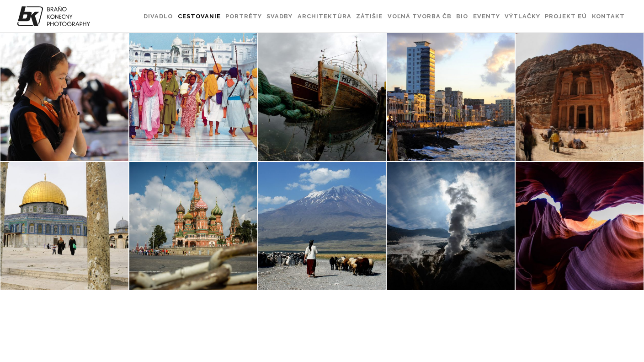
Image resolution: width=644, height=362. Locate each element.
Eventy (487, 16)
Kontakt (608, 16)
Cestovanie (199, 16)
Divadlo (158, 16)
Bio (462, 16)
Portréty (244, 16)
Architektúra (325, 16)
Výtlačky (522, 16)
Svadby (279, 16)
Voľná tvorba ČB (420, 16)
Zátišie (369, 16)
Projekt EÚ (566, 16)
